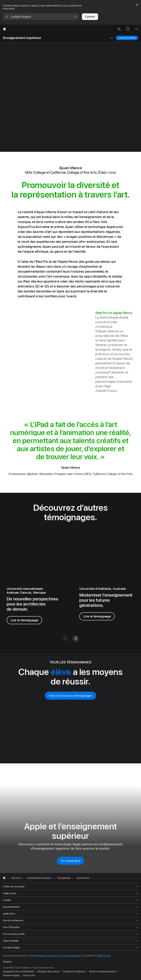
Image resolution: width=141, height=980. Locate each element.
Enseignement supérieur (22, 38)
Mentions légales (11, 975)
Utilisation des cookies (48, 972)
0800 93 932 (104, 956)
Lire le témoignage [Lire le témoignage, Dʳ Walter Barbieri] (97, 616)
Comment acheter (127, 38)
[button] (41, 17)
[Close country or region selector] (137, 5)
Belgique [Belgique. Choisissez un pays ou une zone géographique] (7, 962)
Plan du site (29, 975)
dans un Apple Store (49, 956)
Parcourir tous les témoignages (71, 696)
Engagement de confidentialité (18, 972)
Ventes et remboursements (103, 972)
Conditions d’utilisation (74, 972)
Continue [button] (90, 17)
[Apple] (4, 29)
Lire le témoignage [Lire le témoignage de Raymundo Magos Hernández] (24, 620)
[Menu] (137, 29)
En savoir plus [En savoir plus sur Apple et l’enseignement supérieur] (71, 861)
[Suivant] (76, 639)
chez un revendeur (72, 956)
